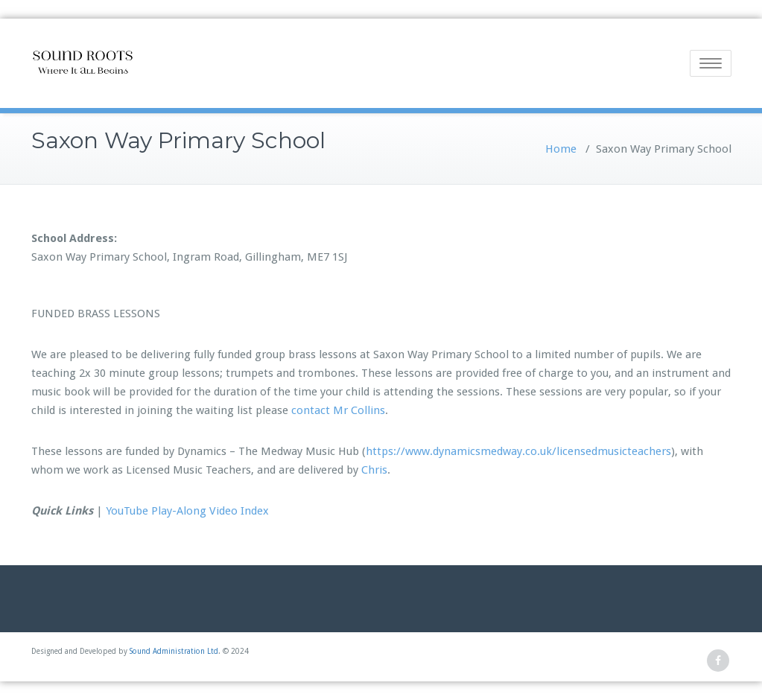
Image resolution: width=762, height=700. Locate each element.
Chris (374, 470)
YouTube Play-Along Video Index (187, 511)
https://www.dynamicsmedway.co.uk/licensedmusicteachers (518, 451)
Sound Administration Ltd (174, 651)
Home (561, 149)
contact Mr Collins (338, 410)
